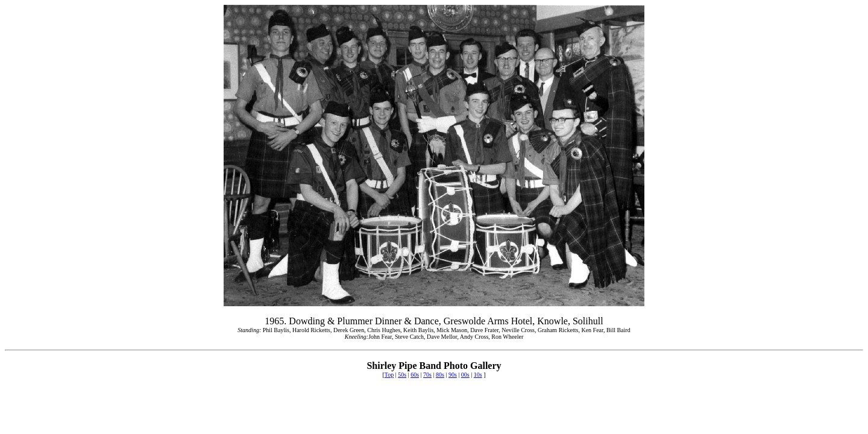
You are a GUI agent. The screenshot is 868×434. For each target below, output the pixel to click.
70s (427, 375)
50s (402, 375)
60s (415, 375)
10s (478, 375)
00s (465, 375)
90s (453, 375)
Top (389, 375)
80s (440, 375)
